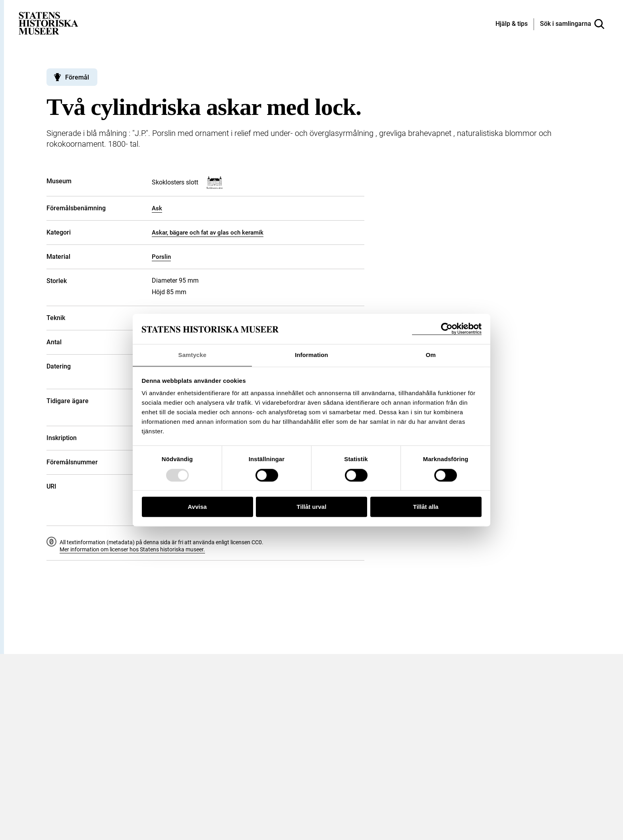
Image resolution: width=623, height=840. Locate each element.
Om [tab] (430, 355)
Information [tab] (311, 355)
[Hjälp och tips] (512, 24)
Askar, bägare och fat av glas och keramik (208, 233)
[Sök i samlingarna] (572, 24)
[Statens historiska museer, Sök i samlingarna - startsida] (48, 23)
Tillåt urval (312, 507)
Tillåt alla (426, 507)
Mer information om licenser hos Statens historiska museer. (132, 549)
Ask (157, 208)
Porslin (161, 257)
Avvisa (197, 507)
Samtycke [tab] (193, 355)
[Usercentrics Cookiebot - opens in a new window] (447, 329)
